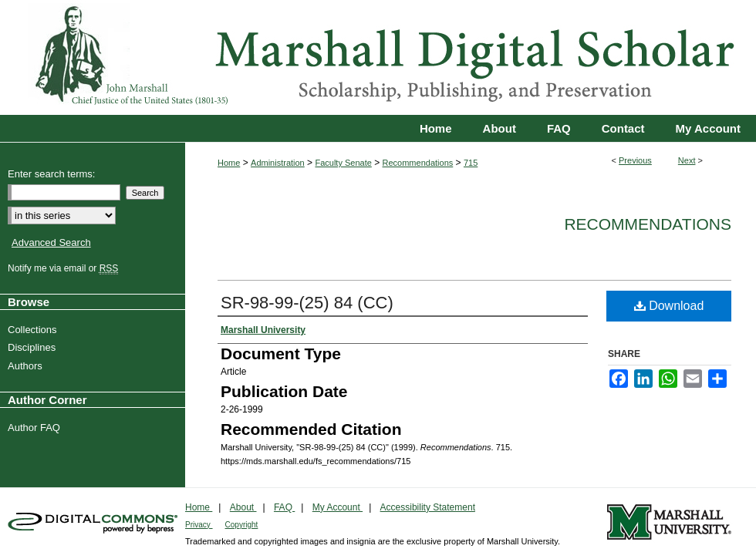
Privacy (199, 525)
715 (471, 163)
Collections (34, 330)
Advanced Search (51, 242)
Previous (635, 160)
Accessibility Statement (428, 507)
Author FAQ (36, 428)
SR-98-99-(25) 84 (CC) (307, 303)
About (243, 507)
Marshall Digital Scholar (378, 57)
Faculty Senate (343, 163)
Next (687, 160)
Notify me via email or (65, 268)
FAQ (284, 507)
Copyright (242, 525)
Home (229, 163)
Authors (27, 366)
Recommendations (418, 163)
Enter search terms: (51, 174)
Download (669, 306)
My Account (337, 507)
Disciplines (34, 347)
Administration (278, 163)
